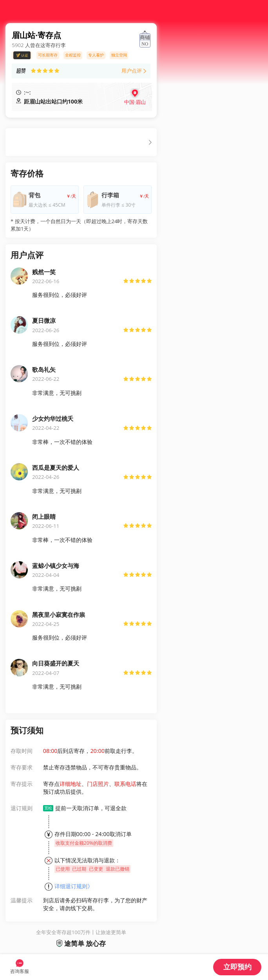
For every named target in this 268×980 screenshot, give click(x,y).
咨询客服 (20, 971)
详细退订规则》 (74, 886)
